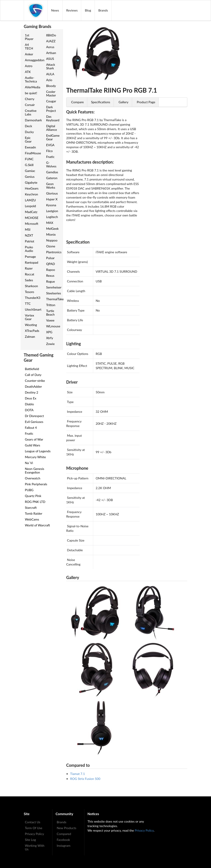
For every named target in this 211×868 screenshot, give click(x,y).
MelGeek (52, 229)
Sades (29, 280)
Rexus (50, 276)
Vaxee (50, 320)
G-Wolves (51, 164)
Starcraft (31, 508)
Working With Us (35, 847)
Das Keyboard (53, 118)
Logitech (52, 217)
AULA (50, 74)
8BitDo (51, 35)
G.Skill (29, 165)
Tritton (51, 305)
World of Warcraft (37, 525)
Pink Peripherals (36, 484)
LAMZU (30, 200)
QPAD (51, 264)
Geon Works (51, 186)
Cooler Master (51, 93)
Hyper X (52, 199)
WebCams (32, 519)
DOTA (29, 410)
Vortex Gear (30, 317)
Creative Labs (31, 112)
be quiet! (31, 93)
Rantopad (32, 262)
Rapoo (51, 270)
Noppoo (52, 240)
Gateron (52, 178)
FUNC (29, 159)
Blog (88, 10)
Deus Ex (31, 398)
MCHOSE (32, 218)
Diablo (29, 404)
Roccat (30, 274)
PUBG (29, 490)
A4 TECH (29, 46)
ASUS (50, 59)
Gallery (123, 102)
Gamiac (30, 171)
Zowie (50, 344)
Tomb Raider (34, 513)
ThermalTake (53, 299)
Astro (29, 66)
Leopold (30, 206)
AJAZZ (51, 41)
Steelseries (53, 293)
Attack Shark (51, 66)
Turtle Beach (50, 313)
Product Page (146, 102)
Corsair (30, 105)
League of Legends (38, 451)
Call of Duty (33, 375)
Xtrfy (50, 338)
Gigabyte (31, 182)
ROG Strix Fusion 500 (85, 779)
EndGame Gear (53, 137)
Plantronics (53, 252)
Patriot (30, 241)
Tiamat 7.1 (77, 774)
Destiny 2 (32, 392)
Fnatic (50, 157)
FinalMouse (32, 153)
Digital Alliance (52, 128)
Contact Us (33, 822)
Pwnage (30, 257)
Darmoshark (32, 120)
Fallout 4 (31, 428)
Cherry (30, 99)
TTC (28, 304)
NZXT (29, 235)
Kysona (51, 205)
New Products (67, 828)
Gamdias (52, 172)
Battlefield (32, 369)
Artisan (51, 53)
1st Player (29, 37)
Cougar (51, 101)
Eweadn (30, 147)
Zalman (30, 337)
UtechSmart (32, 309)
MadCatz (31, 212)
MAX (50, 223)
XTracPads (32, 331)
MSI (28, 229)
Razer (29, 268)
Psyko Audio (29, 249)
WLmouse (53, 326)
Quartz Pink (33, 496)
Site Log (30, 840)
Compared (64, 834)
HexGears (32, 188)
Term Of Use (34, 828)
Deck (28, 126)
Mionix (51, 234)
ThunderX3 (32, 298)
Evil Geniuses (34, 422)
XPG (49, 332)
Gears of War (34, 439)
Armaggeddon (32, 60)
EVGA (50, 145)
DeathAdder (33, 386)
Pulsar (50, 258)
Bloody (51, 86)
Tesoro (30, 292)
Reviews (72, 10)
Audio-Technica (31, 79)
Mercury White (35, 457)
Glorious (52, 193)
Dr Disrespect (34, 416)
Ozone (51, 246)
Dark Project (51, 109)
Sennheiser (53, 287)
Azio (49, 80)
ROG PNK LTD (35, 502)
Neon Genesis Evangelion (34, 470)
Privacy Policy (34, 834)
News (55, 10)
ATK (28, 72)
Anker (29, 54)
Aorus (50, 47)
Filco (49, 151)
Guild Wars (33, 445)
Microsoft (32, 224)
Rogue (51, 281)
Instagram (64, 846)
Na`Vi (29, 463)
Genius (30, 177)
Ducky (29, 132)
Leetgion (52, 211)
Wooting (31, 325)
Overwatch (33, 478)
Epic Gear (28, 140)
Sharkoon (31, 286)
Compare (78, 102)
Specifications (101, 102)
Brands (103, 10)
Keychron (31, 194)
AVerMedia (32, 87)
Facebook (63, 840)
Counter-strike (35, 381)
